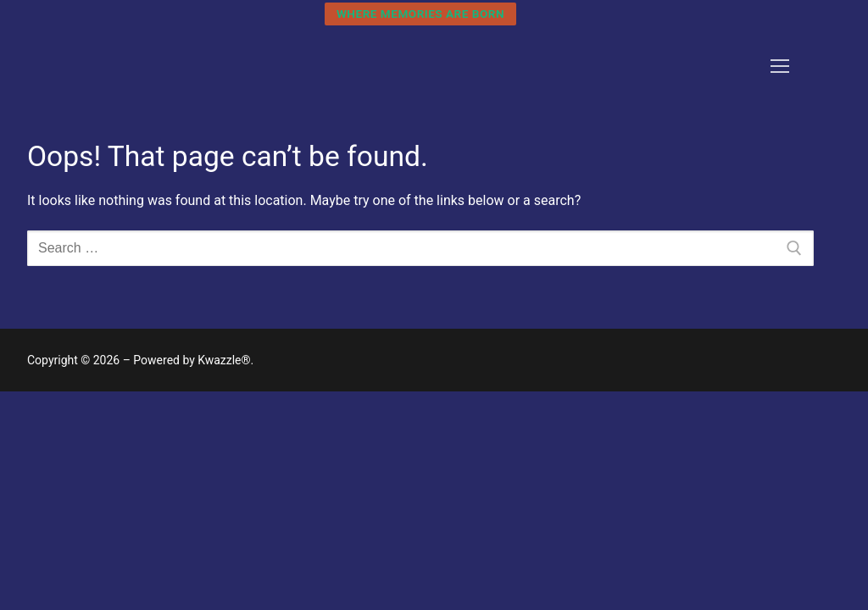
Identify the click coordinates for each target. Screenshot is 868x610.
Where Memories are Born (420, 14)
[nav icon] (780, 66)
